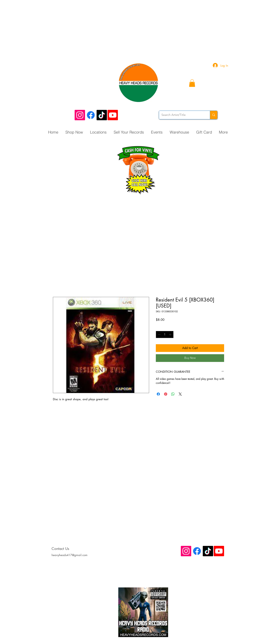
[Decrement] (159, 335)
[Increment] (171, 335)
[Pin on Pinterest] (166, 394)
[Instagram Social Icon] (80, 115)
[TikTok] (102, 115)
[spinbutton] (165, 335)
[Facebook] (91, 115)
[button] (192, 83)
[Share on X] (180, 394)
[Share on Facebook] (158, 394)
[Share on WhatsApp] (173, 394)
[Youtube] (113, 115)
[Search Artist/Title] (182, 115)
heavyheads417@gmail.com (70, 555)
